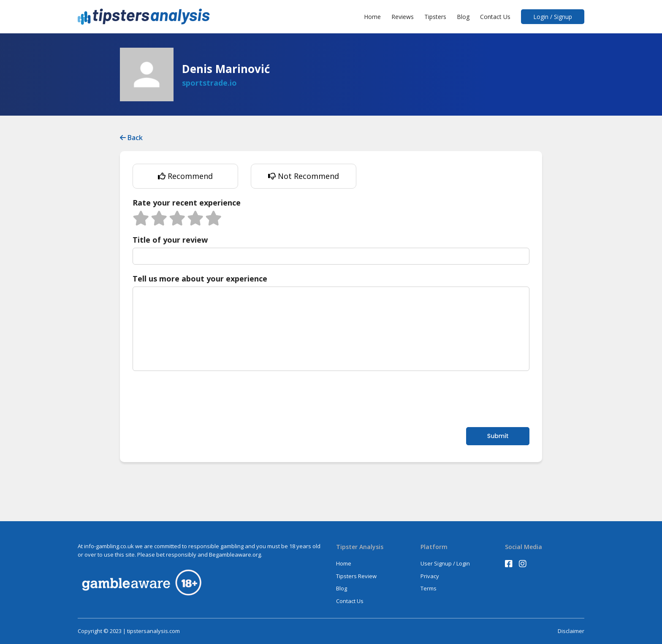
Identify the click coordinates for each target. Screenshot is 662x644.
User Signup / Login (445, 563)
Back (131, 138)
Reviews (403, 17)
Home (372, 17)
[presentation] (197, 398)
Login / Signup (553, 17)
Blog (463, 17)
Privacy (430, 576)
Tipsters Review (356, 576)
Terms (429, 588)
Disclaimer (571, 631)
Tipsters (435, 17)
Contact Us (495, 17)
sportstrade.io (209, 83)
